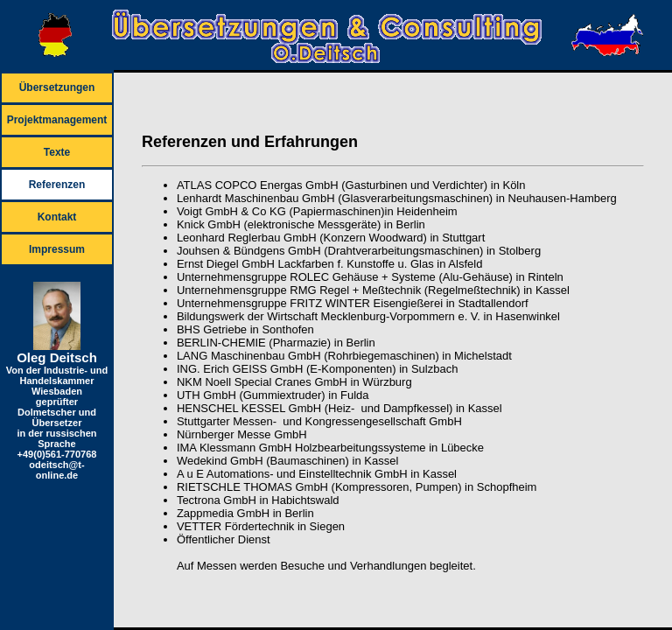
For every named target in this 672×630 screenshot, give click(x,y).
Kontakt (57, 217)
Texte (57, 152)
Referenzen (57, 185)
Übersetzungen (57, 87)
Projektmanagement (57, 120)
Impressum (57, 249)
